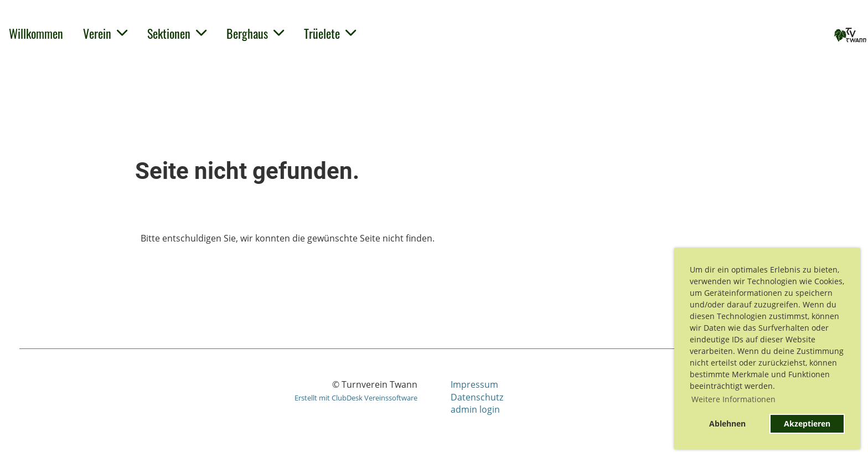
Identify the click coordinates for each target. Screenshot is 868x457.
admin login (475, 409)
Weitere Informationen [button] (733, 399)
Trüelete (330, 33)
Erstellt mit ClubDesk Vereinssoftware (356, 398)
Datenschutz (477, 397)
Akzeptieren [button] (807, 423)
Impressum (474, 384)
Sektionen (177, 33)
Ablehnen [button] (727, 423)
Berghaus (255, 33)
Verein (105, 33)
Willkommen (36, 33)
